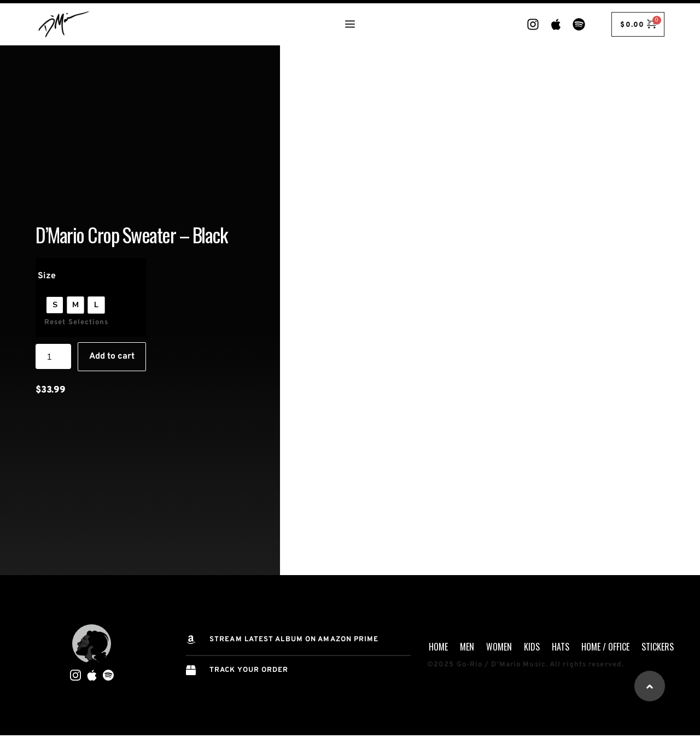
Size (47, 276)
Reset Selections (77, 323)
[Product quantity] (53, 356)
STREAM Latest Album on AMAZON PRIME (294, 640)
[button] (650, 686)
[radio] (55, 305)
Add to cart (112, 356)
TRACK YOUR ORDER (249, 670)
